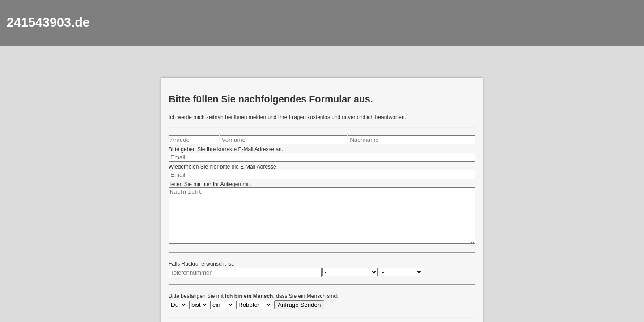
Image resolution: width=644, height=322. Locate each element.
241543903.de (48, 22)
